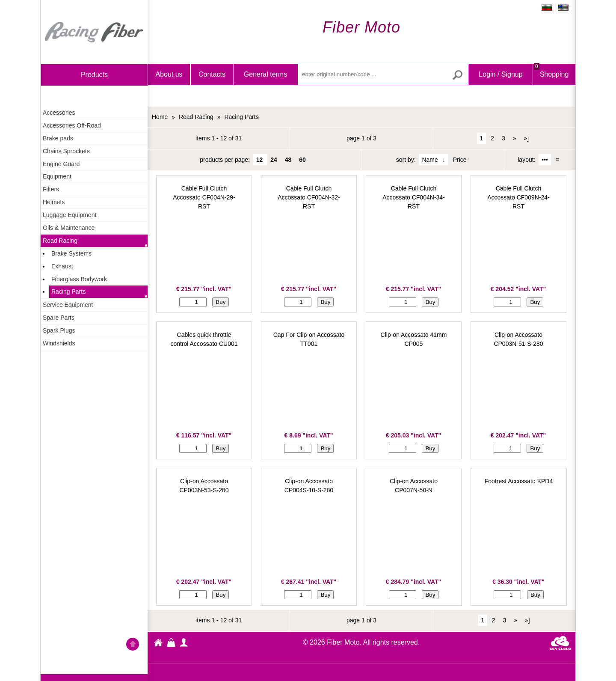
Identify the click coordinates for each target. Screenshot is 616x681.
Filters (51, 189)
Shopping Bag (551, 82)
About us (169, 74)
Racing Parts (68, 291)
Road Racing (60, 241)
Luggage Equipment (70, 215)
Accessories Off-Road (72, 125)
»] (526, 138)
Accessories (59, 113)
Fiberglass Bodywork (79, 279)
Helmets (54, 202)
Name (430, 160)
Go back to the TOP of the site (133, 645)
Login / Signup (500, 74)
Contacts (212, 74)
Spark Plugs (59, 330)
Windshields (59, 343)
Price (460, 160)
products (94, 75)
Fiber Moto (158, 644)
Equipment (57, 176)
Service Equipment (68, 305)
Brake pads (58, 138)
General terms (265, 74)
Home (94, 32)
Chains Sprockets (66, 151)
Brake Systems (71, 253)
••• (545, 160)
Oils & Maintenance (69, 228)
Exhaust (62, 266)
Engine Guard (61, 164)
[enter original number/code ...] (383, 74)
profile (184, 642)
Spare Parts (59, 318)
